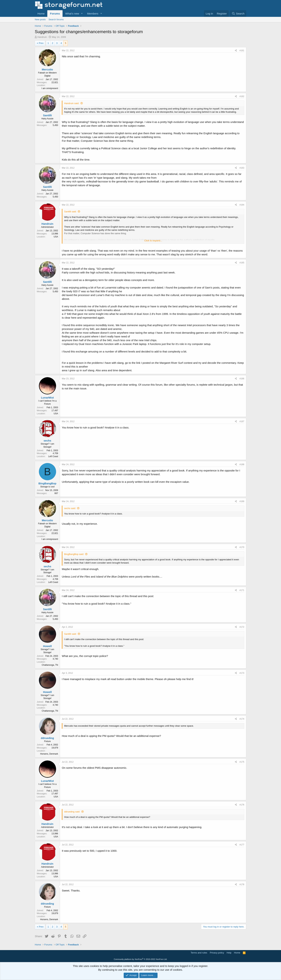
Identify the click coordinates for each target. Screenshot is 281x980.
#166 (242, 379)
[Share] (236, 51)
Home (41, 14)
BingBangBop (47, 483)
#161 (242, 51)
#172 (242, 627)
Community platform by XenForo (140, 959)
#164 (242, 205)
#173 (242, 673)
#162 (242, 96)
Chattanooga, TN (50, 665)
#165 (242, 263)
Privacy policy (217, 953)
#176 (242, 805)
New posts (40, 19)
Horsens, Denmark (49, 754)
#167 (242, 421)
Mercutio (47, 69)
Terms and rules (199, 953)
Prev (41, 43)
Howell (47, 646)
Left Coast (53, 456)
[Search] (238, 14)
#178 (242, 884)
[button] (82, 14)
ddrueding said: (72, 812)
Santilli (47, 115)
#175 (242, 762)
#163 (242, 168)
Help (229, 953)
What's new (72, 14)
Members (93, 14)
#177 (242, 845)
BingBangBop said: (74, 554)
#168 (242, 464)
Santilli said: (70, 212)
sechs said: (70, 508)
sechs (47, 441)
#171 (242, 590)
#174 (242, 719)
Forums (55, 14)
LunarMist (47, 398)
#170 (242, 547)
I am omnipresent (50, 88)
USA (56, 237)
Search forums (56, 19)
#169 (242, 501)
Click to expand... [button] (153, 241)
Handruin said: (72, 103)
